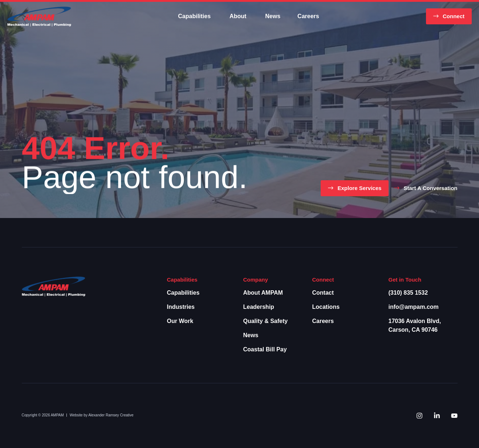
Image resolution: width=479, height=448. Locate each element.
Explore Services (359, 188)
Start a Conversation (430, 188)
